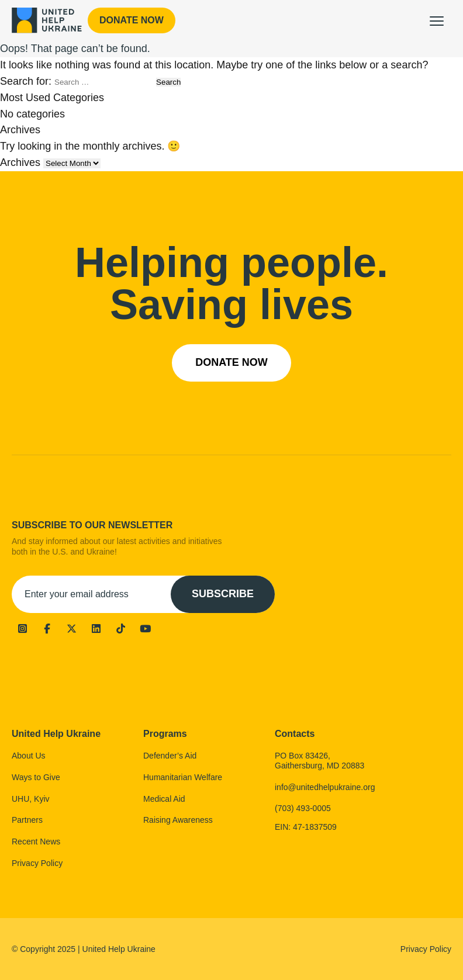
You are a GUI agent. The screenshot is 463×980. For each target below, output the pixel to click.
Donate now (132, 20)
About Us (29, 756)
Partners (27, 820)
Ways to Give (36, 777)
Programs (165, 734)
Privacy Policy (37, 863)
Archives (20, 162)
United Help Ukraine (56, 734)
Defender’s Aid (170, 756)
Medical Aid (164, 799)
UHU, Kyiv (31, 799)
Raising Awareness (178, 820)
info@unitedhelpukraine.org (325, 787)
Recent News (36, 842)
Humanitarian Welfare (183, 777)
